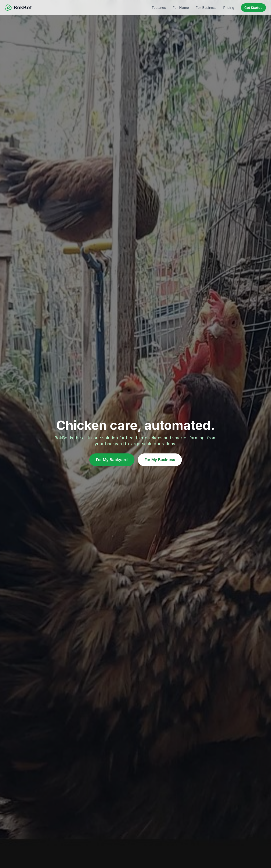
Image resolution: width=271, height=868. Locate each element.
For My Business (160, 460)
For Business (206, 8)
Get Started (253, 8)
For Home (181, 8)
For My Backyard (112, 460)
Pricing (229, 8)
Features (159, 8)
